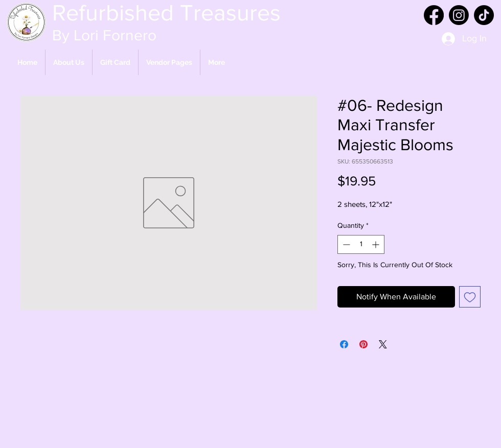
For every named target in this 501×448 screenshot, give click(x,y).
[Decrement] (345, 244)
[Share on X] (383, 344)
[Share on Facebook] (344, 344)
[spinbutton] (361, 244)
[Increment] (377, 244)
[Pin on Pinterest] (363, 344)
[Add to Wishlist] (470, 297)
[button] (169, 62)
